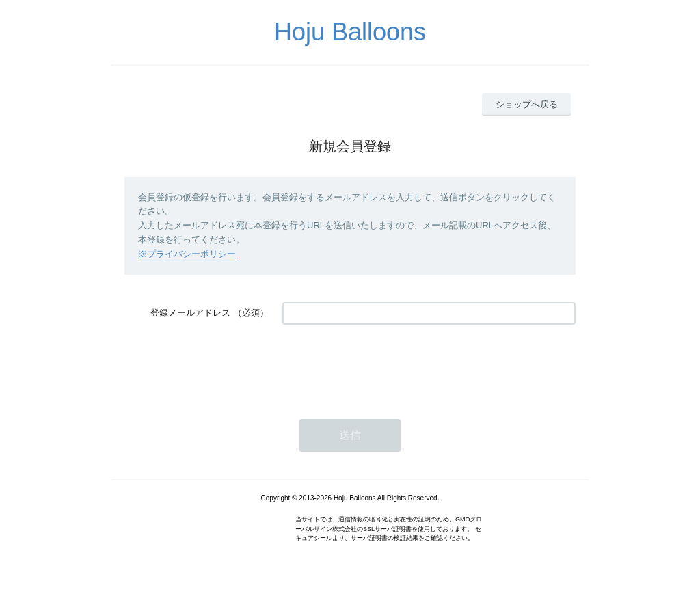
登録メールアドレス (190, 313)
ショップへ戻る (527, 104)
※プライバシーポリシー (187, 254)
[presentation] (386, 365)
